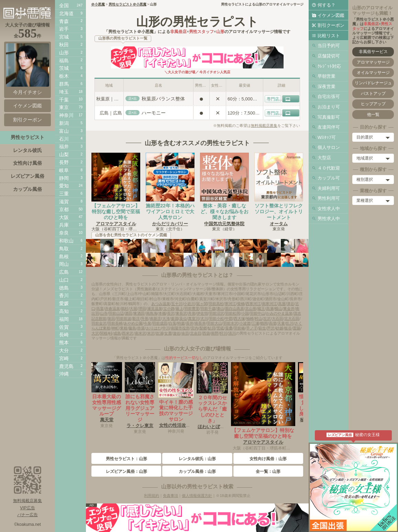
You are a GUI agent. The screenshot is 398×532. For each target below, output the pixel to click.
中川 (166, 328)
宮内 (195, 328)
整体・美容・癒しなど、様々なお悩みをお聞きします (224, 211)
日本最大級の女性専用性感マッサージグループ (107, 405)
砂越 (279, 328)
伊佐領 (202, 313)
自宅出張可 (329, 96)
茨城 (64, 68)
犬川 (204, 318)
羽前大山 (214, 323)
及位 (183, 318)
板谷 (288, 328)
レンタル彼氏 (27, 150)
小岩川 (189, 304)
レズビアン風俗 (27, 176)
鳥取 (64, 249)
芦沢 (271, 328)
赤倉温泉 (112, 308)
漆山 (220, 308)
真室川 (194, 318)
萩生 (262, 328)
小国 (245, 313)
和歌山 (66, 241)
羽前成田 (160, 323)
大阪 (64, 217)
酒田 (129, 313)
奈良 (64, 233)
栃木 (64, 76)
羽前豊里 (192, 308)
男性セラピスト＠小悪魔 (128, 4)
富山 (64, 131)
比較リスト (329, 36)
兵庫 (64, 225)
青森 (64, 21)
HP (294, 99)
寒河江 (230, 304)
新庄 (136, 318)
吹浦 (159, 333)
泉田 (111, 318)
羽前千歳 (208, 308)
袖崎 (250, 318)
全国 (64, 6)
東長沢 (181, 313)
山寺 (104, 313)
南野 (215, 333)
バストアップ (373, 94)
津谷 (290, 304)
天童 (281, 323)
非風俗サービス (373, 52)
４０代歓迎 (329, 168)
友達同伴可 (329, 127)
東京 (64, 107)
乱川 (290, 323)
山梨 (64, 154)
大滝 (166, 318)
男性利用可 (329, 198)
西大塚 (239, 318)
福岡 (64, 319)
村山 (258, 318)
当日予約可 (329, 46)
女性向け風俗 (27, 163)
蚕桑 (229, 328)
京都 (64, 209)
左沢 (267, 318)
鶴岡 (264, 323)
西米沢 (128, 333)
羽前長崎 (115, 323)
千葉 (64, 100)
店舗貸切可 (329, 56)
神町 (115, 328)
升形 (145, 318)
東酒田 (139, 313)
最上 (179, 308)
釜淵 (175, 318)
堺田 (142, 308)
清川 (232, 333)
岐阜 (64, 170)
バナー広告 (27, 515)
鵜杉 (125, 308)
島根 (64, 257)
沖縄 (64, 374)
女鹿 (168, 333)
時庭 (181, 323)
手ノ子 (252, 328)
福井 (64, 146)
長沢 (171, 313)
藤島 (132, 328)
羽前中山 (257, 313)
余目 (185, 333)
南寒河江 (269, 304)
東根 (124, 328)
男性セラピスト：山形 (126, 459)
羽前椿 (239, 328)
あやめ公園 (133, 323)
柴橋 (241, 304)
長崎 (64, 335)
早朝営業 (327, 76)
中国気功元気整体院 (224, 224)
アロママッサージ (373, 62)
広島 (64, 272)
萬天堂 (107, 420)
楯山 (278, 308)
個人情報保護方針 (197, 496)
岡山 (64, 264)
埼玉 (64, 92)
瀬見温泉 (155, 308)
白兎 (173, 323)
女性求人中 (329, 209)
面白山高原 (235, 308)
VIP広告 (27, 508)
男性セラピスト (27, 137)
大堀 (133, 308)
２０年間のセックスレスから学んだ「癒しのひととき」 (212, 409)
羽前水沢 (231, 323)
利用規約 (152, 496)
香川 (64, 295)
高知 (64, 311)
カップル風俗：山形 (197, 471)
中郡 (229, 318)
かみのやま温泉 (279, 313)
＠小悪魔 (98, 4)
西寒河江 (253, 304)
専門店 (273, 99)
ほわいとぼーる (213, 427)
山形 (64, 53)
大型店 (324, 158)
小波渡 (245, 323)
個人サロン (329, 147)
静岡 (64, 178)
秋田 (64, 45)
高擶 (273, 323)
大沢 (95, 333)
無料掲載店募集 (264, 126)
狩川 (223, 333)
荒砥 (220, 328)
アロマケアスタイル (116, 224)
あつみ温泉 (161, 304)
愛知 (64, 186)
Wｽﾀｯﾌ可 (327, 137)
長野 (64, 162)
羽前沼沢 (217, 313)
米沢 (151, 333)
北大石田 (292, 318)
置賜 (297, 328)
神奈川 (66, 115)
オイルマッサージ (373, 73)
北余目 (196, 333)
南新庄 (156, 318)
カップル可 (329, 178)
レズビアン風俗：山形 (126, 471)
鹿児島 (66, 366)
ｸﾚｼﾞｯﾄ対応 (329, 66)
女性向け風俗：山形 (268, 459)
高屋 (282, 304)
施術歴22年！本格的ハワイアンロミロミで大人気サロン (170, 211)
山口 (64, 280)
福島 (64, 61)
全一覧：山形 (268, 471)
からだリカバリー (170, 224)
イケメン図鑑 (331, 15)
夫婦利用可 (329, 188)
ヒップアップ (373, 104)
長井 (190, 323)
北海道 (66, 13)
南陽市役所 (180, 328)
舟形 (192, 313)
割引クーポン (331, 25)
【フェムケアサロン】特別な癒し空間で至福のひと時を (116, 211)
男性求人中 (329, 219)
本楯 (162, 313)
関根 (104, 333)
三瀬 (255, 323)
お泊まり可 (329, 107)
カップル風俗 (27, 189)
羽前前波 (124, 318)
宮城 (64, 37)
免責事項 (170, 496)
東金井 (289, 308)
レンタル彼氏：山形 (197, 459)
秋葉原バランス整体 (163, 99)
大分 (64, 350)
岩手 (64, 29)
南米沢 (140, 333)
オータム (279, 224)
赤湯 (141, 328)
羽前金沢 (99, 323)
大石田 (278, 318)
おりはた (154, 328)
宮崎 (64, 358)
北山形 (251, 308)
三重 (64, 194)
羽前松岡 (233, 313)
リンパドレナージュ (373, 83)
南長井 (200, 323)
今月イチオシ (27, 69)
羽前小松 (217, 318)
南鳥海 (152, 313)
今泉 (147, 323)
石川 (64, 139)
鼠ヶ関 (202, 304)
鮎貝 (212, 328)
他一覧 (373, 115)
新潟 (64, 123)
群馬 (64, 84)
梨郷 (203, 328)
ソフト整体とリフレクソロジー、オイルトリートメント (279, 211)
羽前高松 (216, 304)
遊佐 (177, 333)
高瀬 (270, 308)
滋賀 (64, 202)
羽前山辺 (116, 313)
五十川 (177, 304)
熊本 (64, 343)
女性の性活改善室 (177, 425)
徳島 (64, 288)
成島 (117, 333)
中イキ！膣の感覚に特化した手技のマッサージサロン (176, 411)
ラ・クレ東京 (140, 426)
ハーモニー (154, 113)
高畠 (100, 308)
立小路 (169, 308)
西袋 (206, 333)
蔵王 (261, 308)
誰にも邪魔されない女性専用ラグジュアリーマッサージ (140, 408)
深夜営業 (327, 86)
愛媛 (64, 303)
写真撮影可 (329, 117)
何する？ (327, 5)
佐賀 (64, 327)
